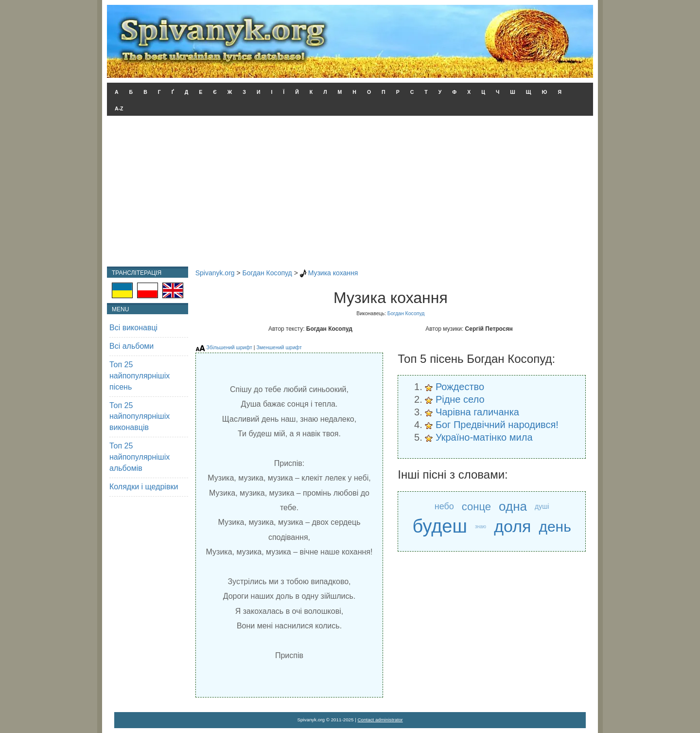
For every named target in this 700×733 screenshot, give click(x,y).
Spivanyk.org (215, 273)
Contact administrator (380, 720)
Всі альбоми (131, 346)
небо (444, 506)
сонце (476, 507)
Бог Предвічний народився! (497, 425)
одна (513, 506)
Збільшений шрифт (229, 347)
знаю (481, 527)
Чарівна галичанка (477, 412)
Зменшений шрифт (279, 347)
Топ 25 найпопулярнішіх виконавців (140, 417)
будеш (439, 527)
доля (512, 526)
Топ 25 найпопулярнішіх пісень (140, 376)
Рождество (460, 387)
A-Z (119, 108)
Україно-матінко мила (484, 437)
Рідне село (460, 399)
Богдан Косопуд (267, 273)
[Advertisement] (350, 194)
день (555, 527)
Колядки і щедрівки (144, 487)
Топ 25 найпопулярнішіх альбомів (140, 457)
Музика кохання (333, 273)
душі (542, 506)
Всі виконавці (133, 328)
